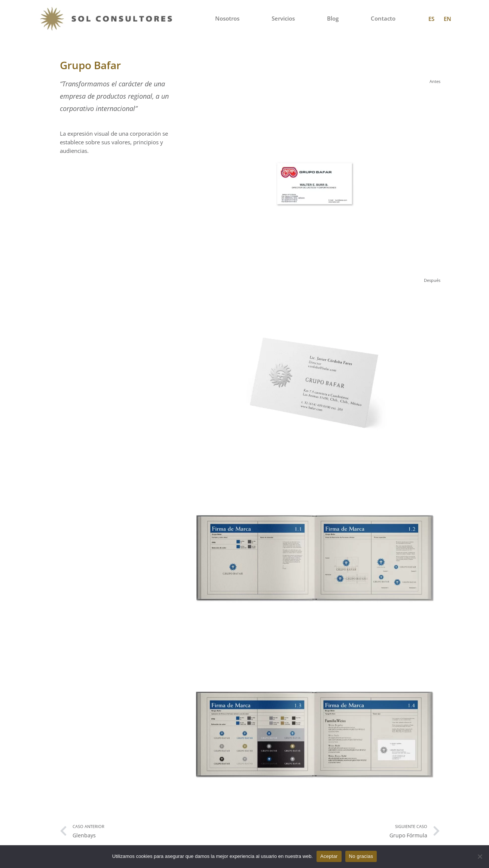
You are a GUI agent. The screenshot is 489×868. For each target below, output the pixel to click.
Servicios (283, 19)
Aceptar (329, 856)
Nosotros (227, 19)
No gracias (361, 856)
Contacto (383, 19)
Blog (333, 19)
